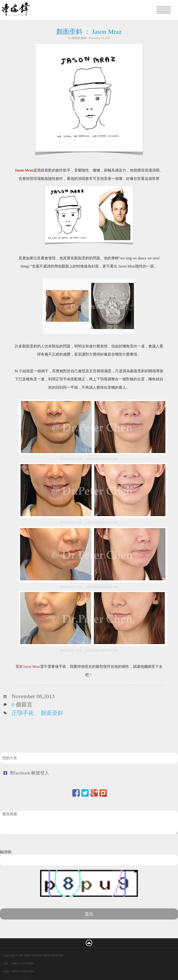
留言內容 (89, 822)
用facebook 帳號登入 (29, 773)
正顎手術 (23, 713)
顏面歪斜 (52, 713)
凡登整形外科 (35, 10)
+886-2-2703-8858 (22, 964)
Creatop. (24, 978)
